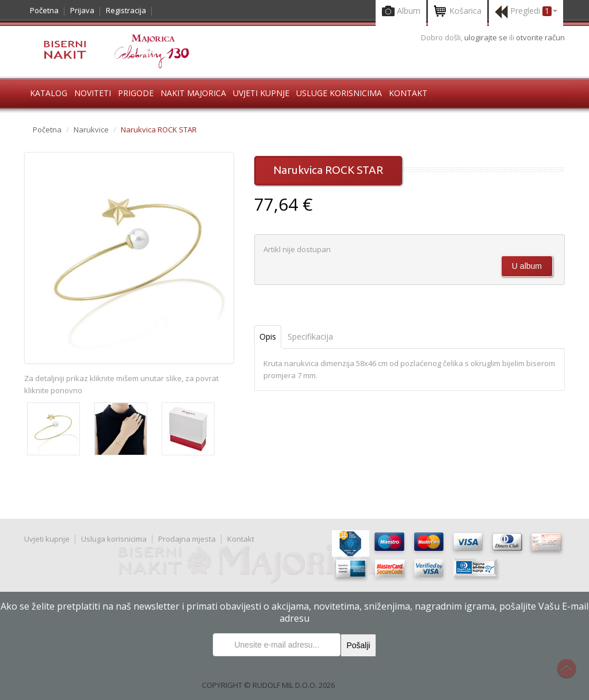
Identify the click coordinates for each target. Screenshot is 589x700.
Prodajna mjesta (187, 539)
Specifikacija (310, 336)
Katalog (49, 93)
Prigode (136, 93)
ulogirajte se (487, 37)
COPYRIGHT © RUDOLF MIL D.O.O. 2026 (268, 685)
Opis (268, 336)
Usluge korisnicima (339, 93)
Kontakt (408, 93)
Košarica (458, 12)
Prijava (82, 10)
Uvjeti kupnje (261, 93)
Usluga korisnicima (114, 539)
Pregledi (526, 12)
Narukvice (91, 130)
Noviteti (93, 93)
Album (401, 12)
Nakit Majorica (193, 93)
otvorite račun (540, 37)
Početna (44, 10)
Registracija (126, 10)
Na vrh (572, 675)
